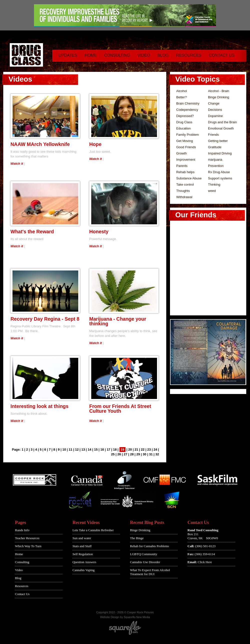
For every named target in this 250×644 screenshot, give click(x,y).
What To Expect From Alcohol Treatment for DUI (150, 572)
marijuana (215, 160)
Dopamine (215, 116)
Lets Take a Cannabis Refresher (93, 530)
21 (136, 450)
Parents (182, 166)
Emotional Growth (221, 128)
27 (125, 454)
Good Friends (186, 147)
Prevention (216, 166)
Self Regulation (83, 554)
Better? (181, 97)
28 (132, 454)
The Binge (137, 538)
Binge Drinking (219, 97)
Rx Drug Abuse (219, 172)
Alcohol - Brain (219, 91)
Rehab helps (185, 172)
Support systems (220, 178)
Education (183, 128)
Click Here (205, 562)
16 (102, 450)
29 (138, 454)
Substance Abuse (189, 178)
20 (130, 450)
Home (90, 55)
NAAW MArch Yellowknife (40, 144)
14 (89, 450)
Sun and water (82, 538)
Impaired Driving (220, 153)
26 (119, 454)
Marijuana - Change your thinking (118, 321)
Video (144, 55)
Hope (95, 144)
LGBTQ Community (144, 554)
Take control (185, 185)
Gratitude (215, 147)
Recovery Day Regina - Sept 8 (45, 319)
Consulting (117, 55)
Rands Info (22, 530)
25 (113, 454)
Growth (181, 153)
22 (143, 450)
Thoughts (183, 191)
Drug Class (184, 122)
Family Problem (187, 135)
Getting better (218, 141)
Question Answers (84, 562)
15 (96, 450)
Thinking (214, 185)
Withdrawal (184, 197)
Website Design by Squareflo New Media (125, 617)
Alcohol (182, 91)
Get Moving (184, 141)
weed (212, 191)
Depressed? (185, 116)
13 (83, 450)
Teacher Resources (27, 538)
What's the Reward (32, 232)
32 (157, 454)
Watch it (17, 164)
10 (64, 450)
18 (115, 450)
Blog (163, 55)
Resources (189, 55)
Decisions (215, 110)
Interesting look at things (39, 406)
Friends (213, 135)
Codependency (187, 110)
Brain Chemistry (188, 103)
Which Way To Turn (28, 546)
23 (149, 450)
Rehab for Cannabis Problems (149, 546)
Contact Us (222, 55)
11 (70, 450)
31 (151, 454)
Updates (68, 55)
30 (144, 454)
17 (108, 450)
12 (77, 450)
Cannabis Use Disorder (145, 562)
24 (155, 450)
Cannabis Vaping (83, 570)
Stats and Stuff (82, 546)
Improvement (186, 160)
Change (214, 103)
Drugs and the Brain (222, 122)
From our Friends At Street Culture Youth (120, 409)
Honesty (99, 232)
